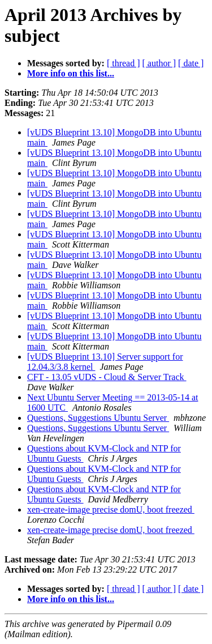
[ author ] (159, 63)
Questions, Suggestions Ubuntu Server (98, 418)
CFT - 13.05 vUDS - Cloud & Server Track (107, 377)
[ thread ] (124, 63)
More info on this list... (71, 73)
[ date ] (191, 63)
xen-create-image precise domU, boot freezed (111, 509)
